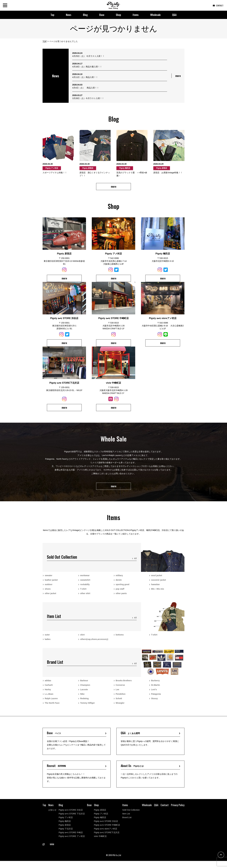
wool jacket (157, 579)
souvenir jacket (159, 584)
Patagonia (156, 698)
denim (119, 584)
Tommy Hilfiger (88, 707)
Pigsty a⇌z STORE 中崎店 (71, 840)
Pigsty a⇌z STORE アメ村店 (72, 843)
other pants (121, 597)
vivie (48, 851)
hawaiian (155, 588)
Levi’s (154, 693)
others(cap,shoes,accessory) (94, 643)
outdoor (49, 588)
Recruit (58, 772)
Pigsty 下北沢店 (66, 836)
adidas (48, 684)
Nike (82, 698)
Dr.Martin (156, 689)
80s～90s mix (158, 592)
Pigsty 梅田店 (65, 828)
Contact (165, 812)
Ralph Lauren (51, 702)
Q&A (174, 15)
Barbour (84, 684)
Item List (126, 821)
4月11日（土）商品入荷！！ (85, 77)
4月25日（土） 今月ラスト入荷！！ (88, 56)
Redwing (84, 702)
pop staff (120, 592)
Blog (85, 15)
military (119, 579)
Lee (117, 693)
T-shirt (83, 592)
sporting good (122, 588)
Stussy (154, 702)
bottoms (120, 638)
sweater (48, 579)
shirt (82, 638)
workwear (85, 579)
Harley (48, 693)
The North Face (52, 707)
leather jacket (51, 584)
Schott (119, 702)
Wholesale (155, 15)
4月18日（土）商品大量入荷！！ (87, 67)
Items (136, 15)
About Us (134, 772)
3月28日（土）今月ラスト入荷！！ (88, 98)
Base (102, 15)
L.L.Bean (49, 698)
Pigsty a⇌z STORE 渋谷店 (71, 817)
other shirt (85, 597)
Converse (120, 689)
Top (52, 15)
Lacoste (84, 693)
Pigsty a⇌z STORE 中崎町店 (107, 832)
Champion (85, 689)
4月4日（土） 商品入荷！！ (86, 88)
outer (47, 638)
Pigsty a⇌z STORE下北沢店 (107, 840)
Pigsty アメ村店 (66, 824)
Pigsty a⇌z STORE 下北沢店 (72, 821)
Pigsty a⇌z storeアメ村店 (106, 836)
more (178, 76)
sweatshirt (85, 584)
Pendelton (121, 698)
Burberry (155, 684)
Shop (118, 15)
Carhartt (49, 689)
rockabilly (85, 588)
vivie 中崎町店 (100, 843)
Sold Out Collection (131, 817)
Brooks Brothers (124, 684)
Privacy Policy (178, 812)
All (135, 562)
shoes (48, 592)
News (69, 15)
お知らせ (52, 817)
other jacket (50, 597)
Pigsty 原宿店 (65, 832)
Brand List (127, 824)
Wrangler (120, 707)
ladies (48, 643)
